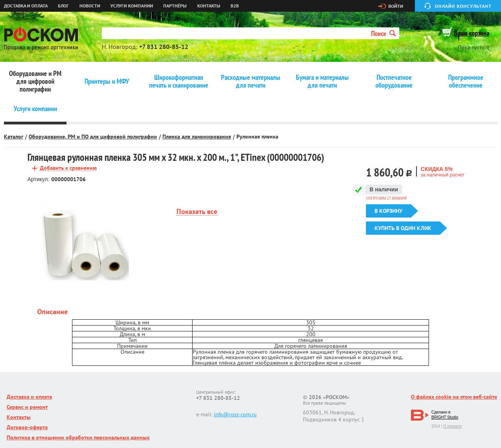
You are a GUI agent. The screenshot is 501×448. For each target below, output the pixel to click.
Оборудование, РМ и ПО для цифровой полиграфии (93, 137)
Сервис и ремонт (27, 407)
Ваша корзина (472, 33)
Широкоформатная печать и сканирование (179, 81)
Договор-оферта (27, 427)
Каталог (14, 137)
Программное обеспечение (466, 81)
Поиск (383, 33)
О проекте (452, 426)
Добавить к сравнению (68, 168)
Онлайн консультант (463, 6)
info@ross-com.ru (235, 414)
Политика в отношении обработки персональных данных (78, 437)
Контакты (209, 6)
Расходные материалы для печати (251, 81)
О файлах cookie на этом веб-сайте (454, 397)
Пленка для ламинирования (197, 137)
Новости (90, 6)
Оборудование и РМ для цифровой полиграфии (35, 81)
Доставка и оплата (26, 6)
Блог (63, 6)
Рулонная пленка (257, 137)
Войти (396, 6)
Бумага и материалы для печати (322, 81)
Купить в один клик (403, 228)
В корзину (388, 211)
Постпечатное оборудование (394, 81)
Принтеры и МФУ (107, 81)
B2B (235, 6)
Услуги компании (132, 6)
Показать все (197, 212)
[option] (85, 245)
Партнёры (175, 6)
